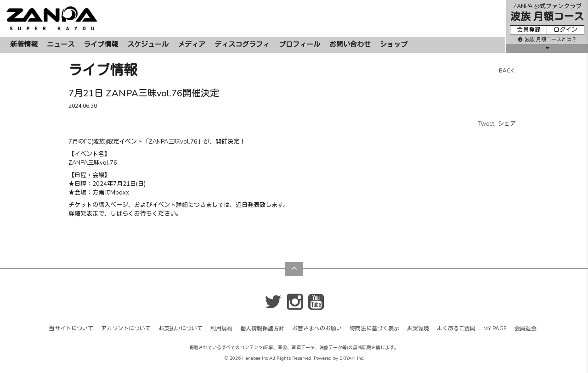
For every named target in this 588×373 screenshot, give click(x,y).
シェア (507, 124)
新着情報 (24, 45)
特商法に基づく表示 (374, 328)
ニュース (61, 45)
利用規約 (221, 328)
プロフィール (300, 45)
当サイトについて (71, 328)
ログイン (565, 30)
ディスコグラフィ (242, 45)
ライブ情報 (101, 45)
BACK (506, 71)
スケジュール (148, 45)
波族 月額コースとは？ (547, 40)
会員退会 (526, 328)
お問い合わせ (350, 45)
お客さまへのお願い (317, 328)
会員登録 (529, 30)
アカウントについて (126, 328)
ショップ (394, 45)
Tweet (486, 124)
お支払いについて (181, 328)
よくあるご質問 (456, 328)
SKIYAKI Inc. (352, 358)
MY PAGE (495, 328)
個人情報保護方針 (262, 328)
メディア (192, 45)
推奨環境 (418, 328)
